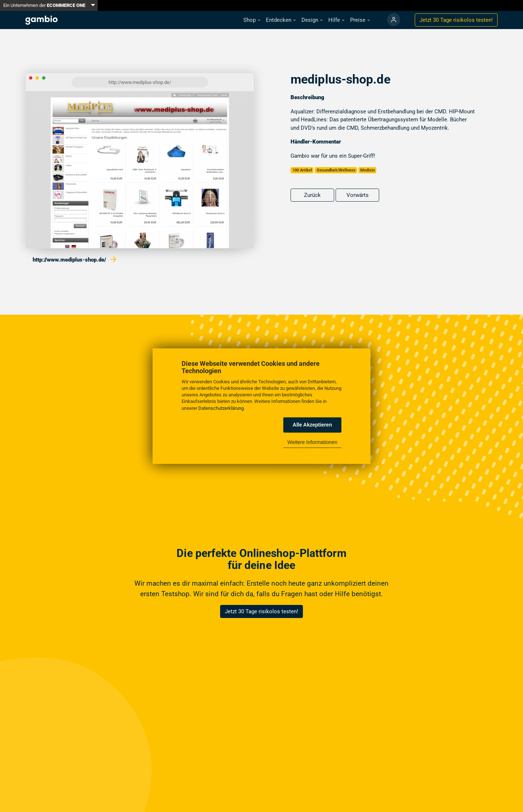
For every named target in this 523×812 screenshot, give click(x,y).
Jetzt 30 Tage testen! (456, 20)
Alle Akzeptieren (312, 425)
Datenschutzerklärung (221, 408)
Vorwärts (358, 195)
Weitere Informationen (312, 442)
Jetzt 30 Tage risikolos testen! (261, 611)
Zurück (312, 195)
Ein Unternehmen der (44, 5)
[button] (252, 20)
